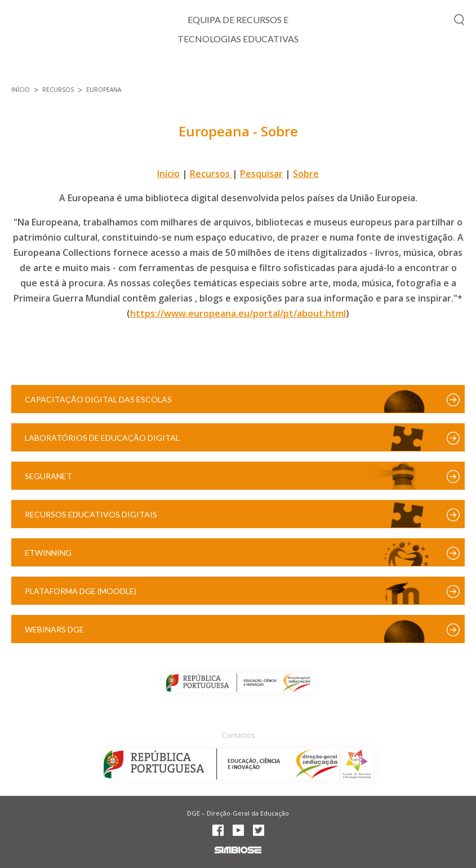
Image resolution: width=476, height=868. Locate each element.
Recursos (428, 71)
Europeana (104, 90)
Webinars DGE (54, 629)
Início (25, 71)
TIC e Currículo (99, 71)
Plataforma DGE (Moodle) (81, 591)
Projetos (286, 71)
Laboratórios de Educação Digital (102, 438)
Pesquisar (261, 174)
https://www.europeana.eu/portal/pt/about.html (238, 313)
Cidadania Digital (199, 71)
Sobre (306, 174)
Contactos (238, 735)
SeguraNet (48, 476)
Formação (357, 71)
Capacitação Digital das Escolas (98, 399)
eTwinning (48, 553)
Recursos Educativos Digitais (91, 514)
